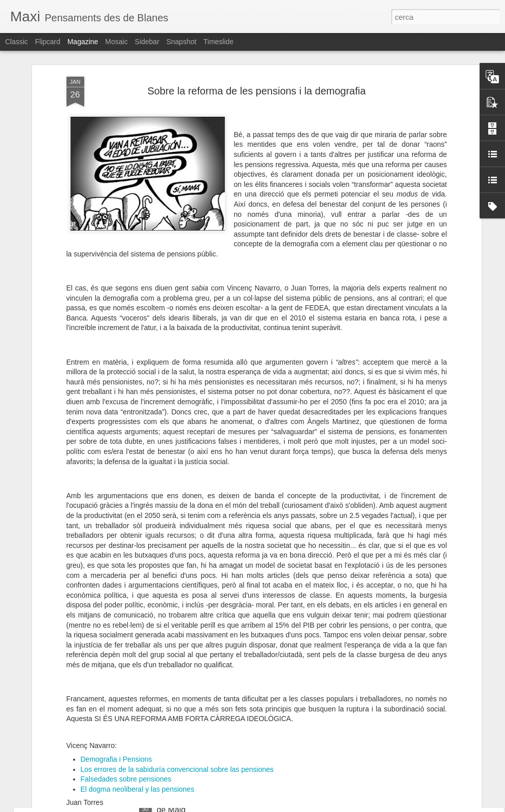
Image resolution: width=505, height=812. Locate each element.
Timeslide (218, 42)
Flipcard (48, 42)
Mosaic (116, 42)
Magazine (83, 42)
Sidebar (147, 42)
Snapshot (181, 42)
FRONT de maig (72, 675)
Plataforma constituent (83, 745)
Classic (16, 42)
